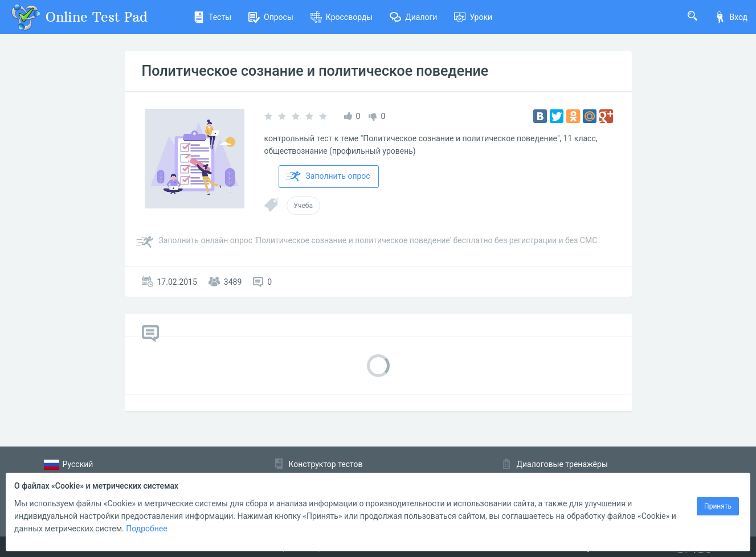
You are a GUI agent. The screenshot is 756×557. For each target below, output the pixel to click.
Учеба (303, 206)
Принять (718, 506)
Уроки (473, 17)
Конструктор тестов (326, 464)
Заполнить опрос (328, 177)
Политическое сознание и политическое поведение (315, 71)
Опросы (271, 17)
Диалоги (413, 17)
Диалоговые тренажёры (562, 464)
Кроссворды (342, 17)
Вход (731, 17)
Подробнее (146, 529)
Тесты (212, 17)
